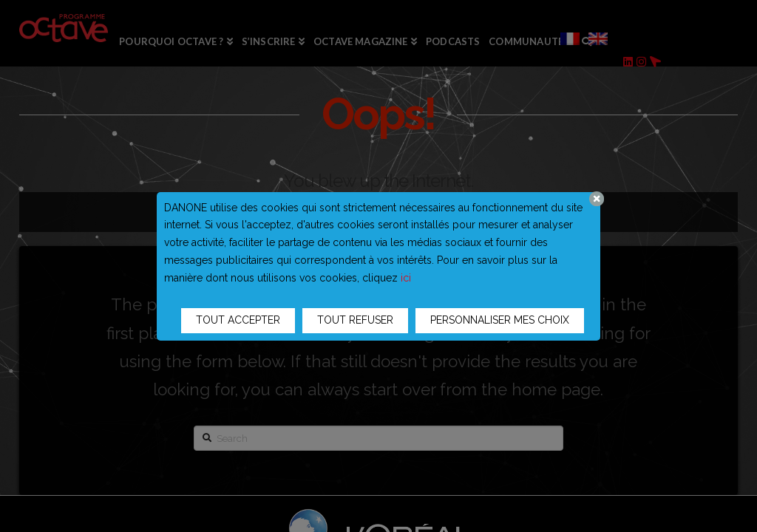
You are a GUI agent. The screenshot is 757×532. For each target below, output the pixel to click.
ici (406, 278)
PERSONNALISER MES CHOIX (500, 320)
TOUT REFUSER (355, 320)
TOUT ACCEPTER (238, 320)
